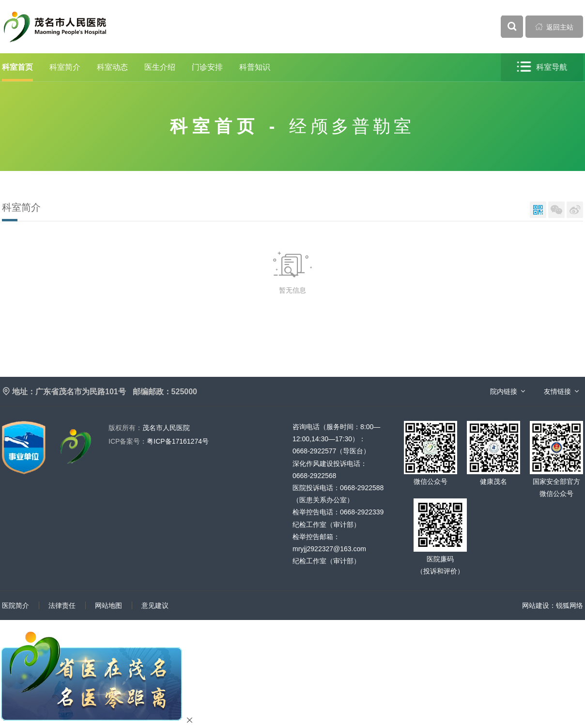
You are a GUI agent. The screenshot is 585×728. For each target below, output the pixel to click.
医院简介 (15, 605)
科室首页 (17, 67)
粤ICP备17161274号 (159, 441)
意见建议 (155, 605)
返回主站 (554, 27)
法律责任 (62, 605)
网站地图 (108, 605)
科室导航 (542, 67)
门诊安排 (207, 67)
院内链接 (504, 391)
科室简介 (65, 67)
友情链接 (557, 391)
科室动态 (112, 67)
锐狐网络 (570, 605)
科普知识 (255, 67)
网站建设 (536, 605)
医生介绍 (160, 67)
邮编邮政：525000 (165, 392)
